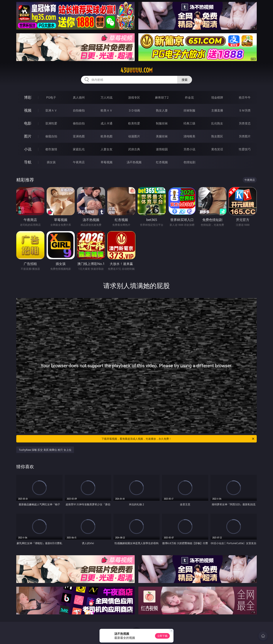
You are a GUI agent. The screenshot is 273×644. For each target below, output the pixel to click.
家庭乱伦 (79, 149)
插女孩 (51, 162)
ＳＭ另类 (245, 110)
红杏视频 (162, 162)
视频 (28, 110)
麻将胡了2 (162, 97)
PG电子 (51, 97)
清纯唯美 (189, 136)
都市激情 (51, 149)
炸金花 (189, 97)
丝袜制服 (189, 110)
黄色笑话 (217, 149)
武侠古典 (134, 149)
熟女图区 (217, 136)
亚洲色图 (79, 136)
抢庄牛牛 (245, 97)
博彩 (28, 97)
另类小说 (189, 149)
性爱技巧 (245, 149)
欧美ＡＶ (107, 110)
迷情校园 (162, 149)
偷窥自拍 (51, 136)
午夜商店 (79, 162)
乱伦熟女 (217, 123)
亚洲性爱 (51, 123)
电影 (28, 123)
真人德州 (79, 97)
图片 (28, 136)
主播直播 (217, 110)
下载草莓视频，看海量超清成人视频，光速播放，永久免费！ (178, 439)
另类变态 (245, 123)
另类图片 (245, 136)
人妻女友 (107, 149)
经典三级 (189, 123)
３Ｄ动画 (134, 110)
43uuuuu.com (136, 70)
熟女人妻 (162, 110)
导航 (28, 162)
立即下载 (162, 636)
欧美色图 (107, 136)
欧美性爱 (134, 123)
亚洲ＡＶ (51, 110)
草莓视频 (107, 162)
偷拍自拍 (79, 123)
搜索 (185, 80)
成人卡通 (107, 123)
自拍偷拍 (79, 110)
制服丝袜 (162, 123)
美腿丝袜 (162, 136)
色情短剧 (189, 162)
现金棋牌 (217, 97)
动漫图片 (134, 136)
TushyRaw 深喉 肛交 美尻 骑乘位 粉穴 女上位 (45, 450)
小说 (28, 149)
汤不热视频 (134, 162)
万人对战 (107, 97)
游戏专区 (134, 97)
